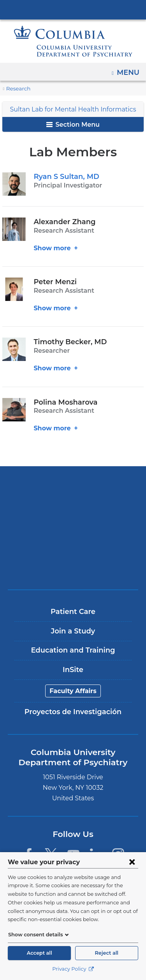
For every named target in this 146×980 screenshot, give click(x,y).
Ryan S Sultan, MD (64, 177)
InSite (73, 670)
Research (18, 89)
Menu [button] (129, 70)
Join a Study (73, 631)
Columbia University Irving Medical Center (73, 9)
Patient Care (73, 612)
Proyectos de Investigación (73, 712)
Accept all (39, 953)
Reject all (107, 953)
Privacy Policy (73, 969)
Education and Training (73, 650)
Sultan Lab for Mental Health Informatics (73, 109)
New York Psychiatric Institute (73, 540)
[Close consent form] (132, 862)
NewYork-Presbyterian (73, 513)
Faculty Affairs (73, 691)
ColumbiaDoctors (73, 567)
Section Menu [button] (73, 125)
